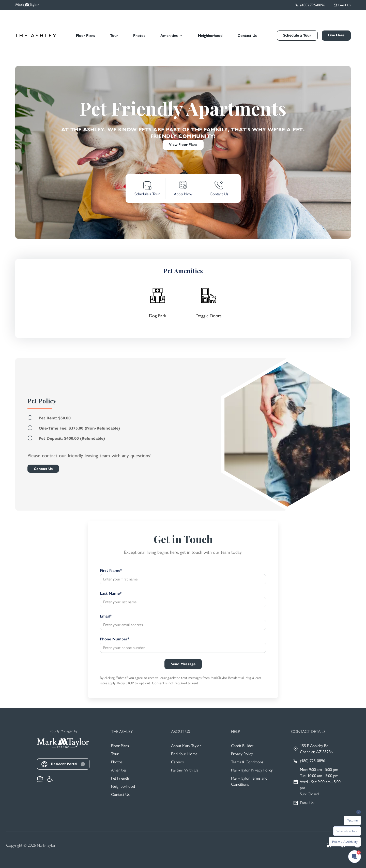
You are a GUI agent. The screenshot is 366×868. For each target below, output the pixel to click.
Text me (352, 820)
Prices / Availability (345, 842)
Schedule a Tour (347, 831)
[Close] (223, 383)
